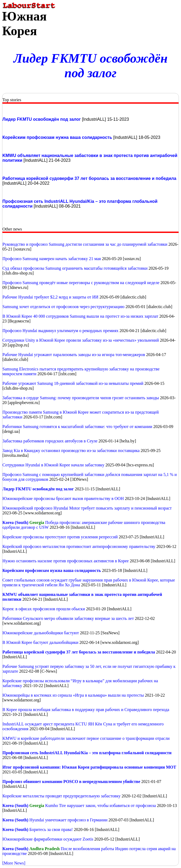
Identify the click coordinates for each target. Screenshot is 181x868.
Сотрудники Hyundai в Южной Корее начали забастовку (53, 465)
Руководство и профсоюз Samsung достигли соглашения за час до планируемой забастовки (85, 244)
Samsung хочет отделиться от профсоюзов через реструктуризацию (63, 307)
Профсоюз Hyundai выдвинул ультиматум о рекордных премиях (60, 331)
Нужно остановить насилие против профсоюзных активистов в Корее (66, 561)
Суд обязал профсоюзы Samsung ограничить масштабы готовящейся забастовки (76, 268)
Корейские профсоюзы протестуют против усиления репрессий (60, 537)
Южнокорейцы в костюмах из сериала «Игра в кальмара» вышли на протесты (73, 695)
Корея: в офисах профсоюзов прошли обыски (44, 609)
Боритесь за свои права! (52, 829)
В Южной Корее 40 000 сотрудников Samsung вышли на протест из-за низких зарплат (80, 316)
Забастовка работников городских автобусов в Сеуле (50, 441)
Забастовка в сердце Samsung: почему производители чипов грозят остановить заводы (81, 398)
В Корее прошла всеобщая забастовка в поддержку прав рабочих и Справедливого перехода (86, 710)
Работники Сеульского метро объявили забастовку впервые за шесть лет (68, 618)
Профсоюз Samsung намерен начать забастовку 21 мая (52, 259)
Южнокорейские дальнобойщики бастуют (41, 633)
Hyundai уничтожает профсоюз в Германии (68, 820)
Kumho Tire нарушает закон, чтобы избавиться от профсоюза (101, 806)
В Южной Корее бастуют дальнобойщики (40, 642)
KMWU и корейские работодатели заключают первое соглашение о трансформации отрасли (86, 738)
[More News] (14, 863)
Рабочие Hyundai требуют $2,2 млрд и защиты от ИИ (50, 297)
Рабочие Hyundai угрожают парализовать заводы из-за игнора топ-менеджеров (74, 355)
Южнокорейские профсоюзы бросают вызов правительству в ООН (63, 498)
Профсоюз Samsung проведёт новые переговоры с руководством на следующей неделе (81, 283)
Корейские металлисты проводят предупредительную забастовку (62, 796)
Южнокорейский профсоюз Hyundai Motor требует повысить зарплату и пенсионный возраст (87, 508)
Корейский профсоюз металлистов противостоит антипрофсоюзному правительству (79, 546)
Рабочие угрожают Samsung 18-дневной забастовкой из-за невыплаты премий (73, 383)
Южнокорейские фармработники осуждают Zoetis (48, 839)
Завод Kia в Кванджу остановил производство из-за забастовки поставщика (71, 451)
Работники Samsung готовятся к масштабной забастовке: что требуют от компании (77, 427)
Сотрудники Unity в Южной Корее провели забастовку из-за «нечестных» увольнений (81, 340)
